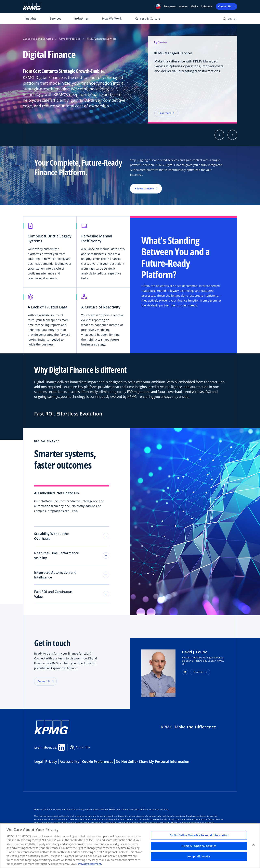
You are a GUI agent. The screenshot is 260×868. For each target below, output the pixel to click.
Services (55, 18)
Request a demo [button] (144, 189)
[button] (158, 7)
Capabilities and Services (38, 39)
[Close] (253, 845)
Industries (82, 18)
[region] (130, 846)
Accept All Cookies (199, 856)
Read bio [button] (198, 672)
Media (194, 7)
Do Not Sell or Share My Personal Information (152, 762)
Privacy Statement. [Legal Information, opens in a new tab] (90, 864)
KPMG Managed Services (102, 39)
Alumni (183, 7)
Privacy (51, 762)
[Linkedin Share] (62, 747)
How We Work (112, 18)
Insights (31, 18)
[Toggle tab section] (106, 536)
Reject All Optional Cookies (199, 846)
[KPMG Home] (32, 7)
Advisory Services (70, 39)
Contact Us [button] (44, 681)
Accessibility (70, 762)
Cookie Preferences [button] (98, 762)
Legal (38, 762)
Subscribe (207, 7)
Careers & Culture (148, 18)
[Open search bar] (230, 19)
